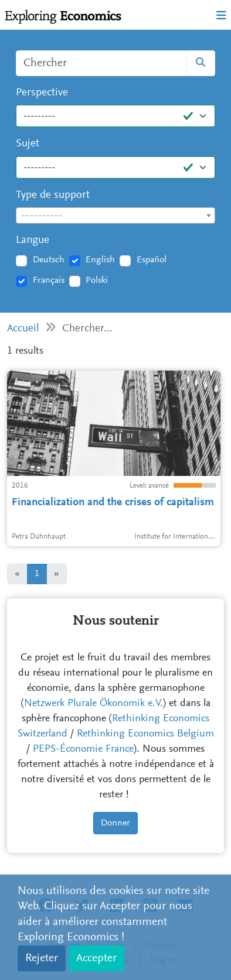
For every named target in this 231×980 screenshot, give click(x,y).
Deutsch (49, 260)
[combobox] (116, 215)
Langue (33, 240)
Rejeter (42, 958)
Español (152, 260)
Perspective (42, 93)
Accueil (23, 329)
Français (49, 280)
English (100, 260)
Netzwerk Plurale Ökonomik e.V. (94, 704)
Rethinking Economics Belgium (145, 734)
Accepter (96, 958)
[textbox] (116, 216)
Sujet (28, 144)
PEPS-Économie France (83, 749)
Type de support (53, 195)
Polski (97, 280)
